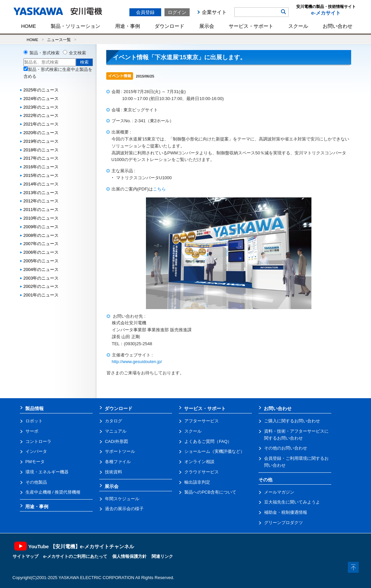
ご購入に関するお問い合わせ (292, 421)
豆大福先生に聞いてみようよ (292, 502)
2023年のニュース (41, 107)
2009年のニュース (41, 227)
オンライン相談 (199, 462)
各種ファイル (118, 462)
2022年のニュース (41, 115)
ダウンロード (169, 26)
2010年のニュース (41, 218)
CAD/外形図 (116, 441)
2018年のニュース (41, 150)
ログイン (177, 12)
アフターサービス (202, 421)
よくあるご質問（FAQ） (208, 441)
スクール (298, 26)
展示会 (207, 26)
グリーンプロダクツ (283, 523)
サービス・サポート (251, 26)
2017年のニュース (41, 158)
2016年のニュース (41, 167)
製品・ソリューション (75, 26)
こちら (159, 189)
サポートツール (120, 451)
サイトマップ (25, 556)
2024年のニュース (41, 99)
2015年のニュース (41, 175)
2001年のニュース (41, 295)
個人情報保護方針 (129, 556)
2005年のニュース (41, 261)
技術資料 (114, 472)
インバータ (36, 451)
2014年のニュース (41, 184)
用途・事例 (128, 26)
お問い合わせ (338, 26)
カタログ (114, 421)
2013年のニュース (41, 193)
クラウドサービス (202, 472)
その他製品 (36, 482)
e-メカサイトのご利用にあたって (75, 556)
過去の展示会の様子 (124, 509)
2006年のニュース (41, 252)
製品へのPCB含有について (210, 492)
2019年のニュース (41, 141)
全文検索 (77, 53)
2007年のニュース (41, 244)
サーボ (32, 431)
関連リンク (162, 556)
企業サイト (214, 12)
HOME (29, 26)
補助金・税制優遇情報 (286, 512)
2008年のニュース (41, 235)
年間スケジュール (122, 499)
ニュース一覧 (59, 40)
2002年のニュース (41, 286)
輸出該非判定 (197, 482)
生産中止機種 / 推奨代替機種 (53, 492)
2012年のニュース (41, 201)
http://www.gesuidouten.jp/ (137, 362)
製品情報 (34, 408)
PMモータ (35, 462)
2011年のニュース (41, 210)
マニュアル (116, 431)
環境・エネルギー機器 (47, 472)
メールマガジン (279, 492)
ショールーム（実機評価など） (214, 451)
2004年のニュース (41, 269)
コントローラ (38, 441)
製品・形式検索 (45, 53)
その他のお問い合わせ (286, 448)
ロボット (34, 421)
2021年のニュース (41, 124)
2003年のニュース (41, 278)
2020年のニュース (41, 133)
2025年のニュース (41, 90)
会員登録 (145, 12)
